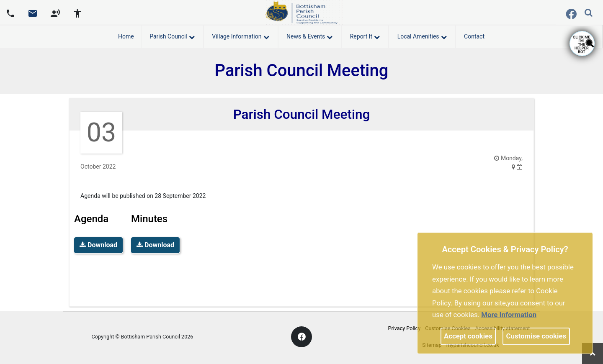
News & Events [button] (309, 35)
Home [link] (126, 36)
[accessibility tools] (77, 13)
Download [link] (98, 245)
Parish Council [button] (172, 35)
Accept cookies (468, 336)
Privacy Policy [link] (405, 328)
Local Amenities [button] (422, 35)
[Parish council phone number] (10, 13)
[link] (33, 16)
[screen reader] (55, 13)
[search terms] (595, 14)
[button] (589, 13)
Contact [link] (474, 36)
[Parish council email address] (33, 13)
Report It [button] (365, 35)
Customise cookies (536, 336)
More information (509, 315)
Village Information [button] (240, 35)
